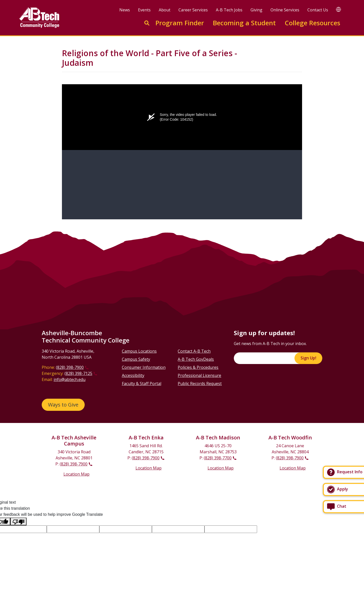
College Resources (312, 23)
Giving (256, 10)
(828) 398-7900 (70, 367)
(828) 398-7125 (78, 373)
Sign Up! (308, 358)
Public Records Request (200, 383)
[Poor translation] (18, 521)
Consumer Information (144, 367)
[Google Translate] (338, 9)
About (165, 10)
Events (144, 10)
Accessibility (133, 375)
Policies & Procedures (198, 367)
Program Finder (180, 23)
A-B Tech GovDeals (196, 359)
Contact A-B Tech (194, 351)
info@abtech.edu (70, 379)
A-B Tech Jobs (229, 10)
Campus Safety (136, 359)
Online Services (285, 10)
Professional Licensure (199, 375)
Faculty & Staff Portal (142, 383)
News (125, 10)
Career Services (193, 10)
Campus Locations (139, 351)
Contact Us (318, 10)
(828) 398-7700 (218, 458)
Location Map (76, 474)
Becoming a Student (244, 23)
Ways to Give (63, 405)
